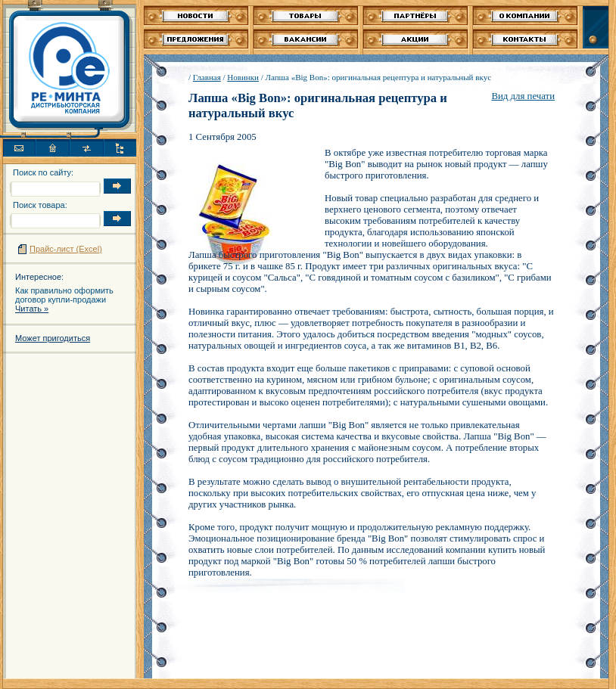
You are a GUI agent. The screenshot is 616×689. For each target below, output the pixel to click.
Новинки (243, 77)
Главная (207, 77)
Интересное (38, 277)
